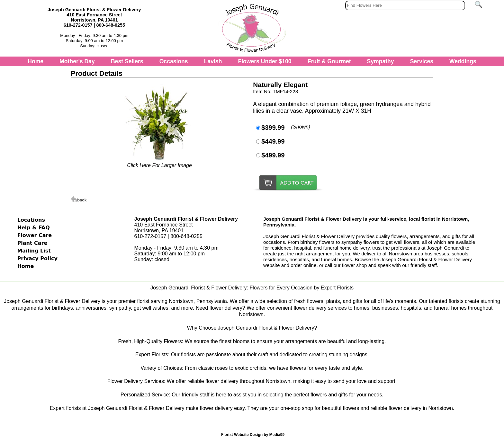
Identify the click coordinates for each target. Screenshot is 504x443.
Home (36, 61)
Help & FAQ (33, 228)
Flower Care (34, 235)
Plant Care (32, 243)
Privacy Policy (37, 258)
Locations (31, 220)
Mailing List (34, 251)
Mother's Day (77, 61)
